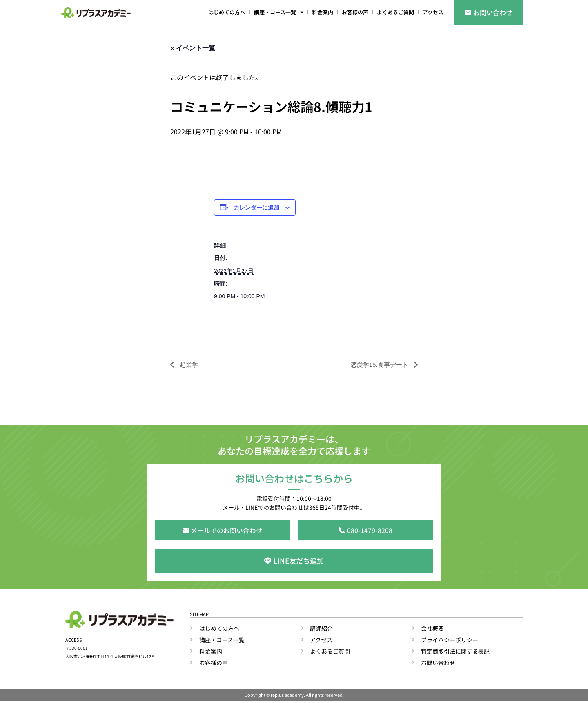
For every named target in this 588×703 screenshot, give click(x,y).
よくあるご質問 (395, 12)
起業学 (189, 365)
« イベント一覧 (193, 48)
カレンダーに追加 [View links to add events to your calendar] (256, 208)
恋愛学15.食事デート (378, 365)
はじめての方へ (227, 12)
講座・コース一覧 (279, 12)
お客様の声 (355, 12)
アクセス (433, 12)
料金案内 (323, 12)
